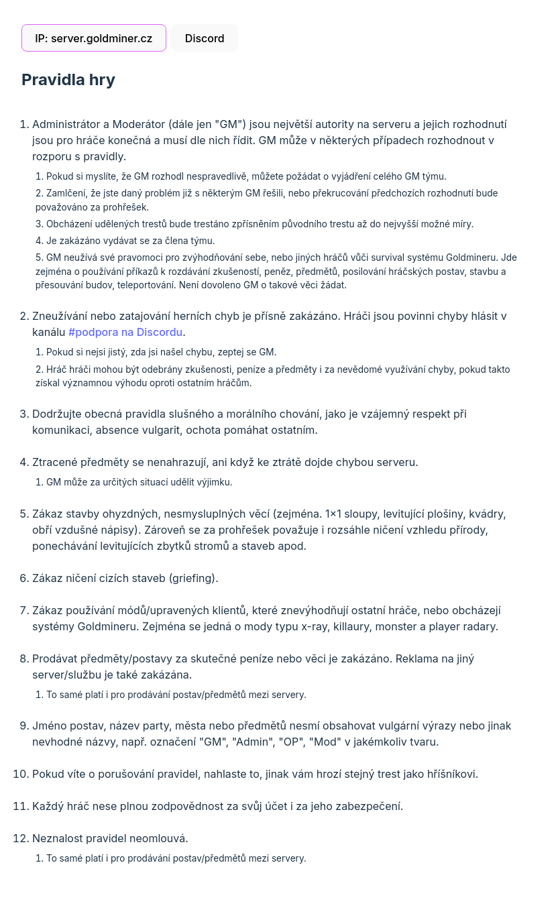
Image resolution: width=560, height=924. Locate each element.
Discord (205, 38)
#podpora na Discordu (125, 332)
